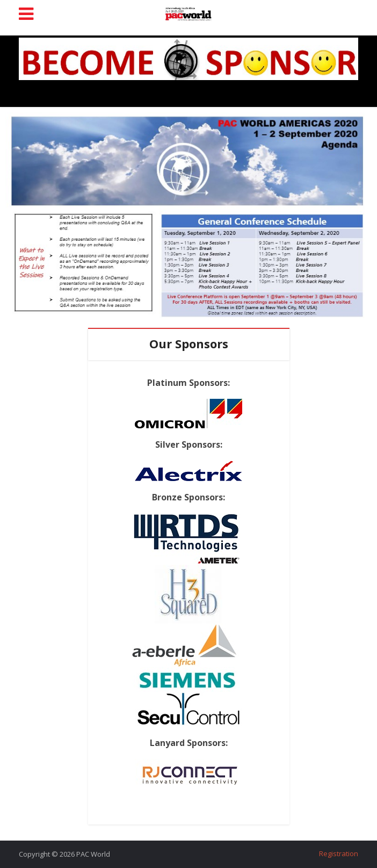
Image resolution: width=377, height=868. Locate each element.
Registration (339, 853)
